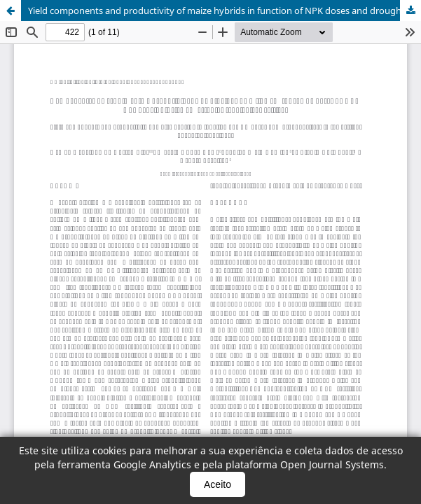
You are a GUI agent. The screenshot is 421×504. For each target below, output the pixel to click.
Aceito (218, 484)
